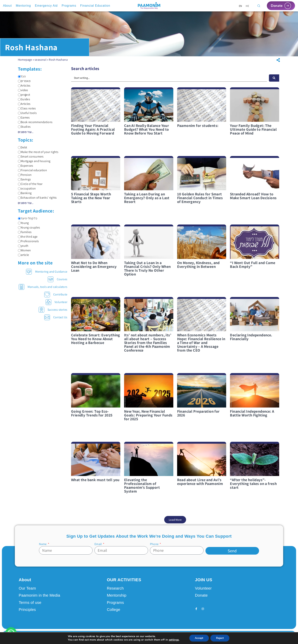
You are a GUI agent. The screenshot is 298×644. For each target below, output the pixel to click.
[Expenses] (19, 168)
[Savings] (19, 182)
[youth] (19, 249)
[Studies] (19, 129)
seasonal (40, 62)
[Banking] (19, 196)
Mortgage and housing (34, 164)
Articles (24, 88)
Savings (24, 182)
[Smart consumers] (19, 159)
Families (25, 235)
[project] (19, 98)
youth (23, 248)
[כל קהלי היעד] (19, 221)
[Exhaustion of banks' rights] (19, 200)
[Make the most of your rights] (19, 155)
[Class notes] (19, 111)
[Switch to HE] (247, 6)
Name (43, 547)
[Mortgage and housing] (19, 164)
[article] (19, 258)
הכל (22, 79)
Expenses (26, 168)
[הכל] (19, 79)
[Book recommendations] (19, 125)
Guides (24, 102)
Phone (155, 547)
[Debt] (19, 150)
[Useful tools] (19, 116)
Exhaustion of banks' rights (37, 200)
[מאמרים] (19, 84)
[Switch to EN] (241, 6)
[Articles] (19, 88)
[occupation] (19, 191)
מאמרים (24, 84)
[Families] (19, 235)
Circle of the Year (30, 187)
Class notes (27, 111)
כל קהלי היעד (28, 221)
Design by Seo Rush (68, 637)
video (23, 93)
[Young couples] (19, 230)
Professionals (28, 244)
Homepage (25, 62)
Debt (22, 150)
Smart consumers (31, 159)
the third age (28, 239)
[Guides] (19, 102)
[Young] (19, 226)
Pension (25, 178)
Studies (24, 129)
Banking (25, 196)
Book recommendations (35, 125)
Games (24, 120)
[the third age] (19, 239)
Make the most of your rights (38, 155)
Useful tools (27, 116)
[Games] (19, 120)
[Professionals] (19, 244)
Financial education (32, 173)
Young (23, 226)
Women (24, 253)
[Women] (19, 253)
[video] (19, 93)
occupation (27, 191)
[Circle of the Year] (19, 187)
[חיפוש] (274, 81)
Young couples (29, 230)
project (24, 97)
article (23, 258)
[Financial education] (19, 173)
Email (98, 547)
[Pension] (19, 178)
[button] (278, 63)
